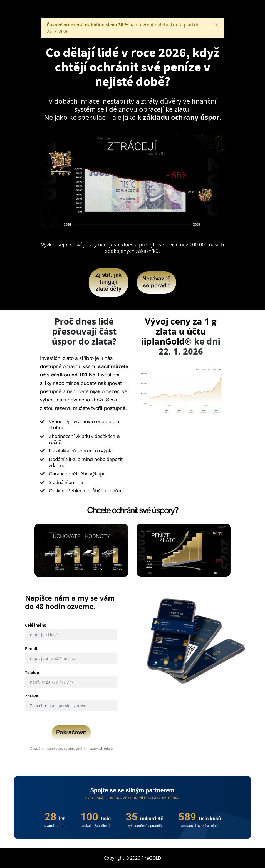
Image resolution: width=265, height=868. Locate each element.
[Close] (217, 25)
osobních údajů (101, 748)
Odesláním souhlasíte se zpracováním (71, 748)
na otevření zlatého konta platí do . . (123, 28)
